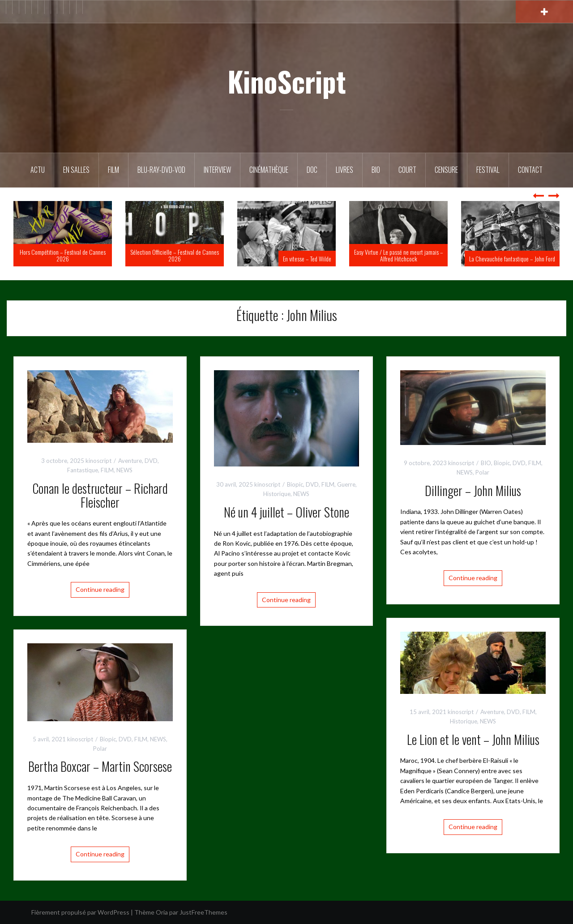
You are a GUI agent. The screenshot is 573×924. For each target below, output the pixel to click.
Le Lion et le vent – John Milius (473, 739)
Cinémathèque (269, 170)
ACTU (38, 170)
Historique (277, 494)
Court (407, 170)
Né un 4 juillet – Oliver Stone (286, 512)
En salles (76, 170)
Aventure (130, 461)
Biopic (295, 484)
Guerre (346, 484)
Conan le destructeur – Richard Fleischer (100, 495)
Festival (488, 170)
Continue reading (100, 589)
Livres (344, 170)
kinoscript (98, 461)
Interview (217, 170)
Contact (530, 170)
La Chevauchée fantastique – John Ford (512, 259)
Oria (162, 912)
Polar (482, 472)
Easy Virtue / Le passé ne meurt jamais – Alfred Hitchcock (399, 255)
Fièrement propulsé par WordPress (80, 912)
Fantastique (83, 470)
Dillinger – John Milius (473, 490)
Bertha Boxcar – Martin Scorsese (100, 766)
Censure (446, 170)
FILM (113, 170)
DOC (312, 170)
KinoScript (287, 81)
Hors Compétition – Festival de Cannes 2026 (63, 255)
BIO (376, 170)
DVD (151, 461)
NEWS (124, 470)
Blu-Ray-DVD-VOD (161, 170)
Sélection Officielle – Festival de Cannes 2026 (175, 255)
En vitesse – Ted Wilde (307, 259)
